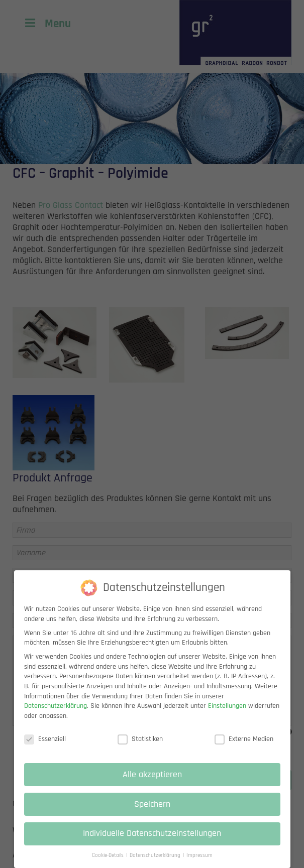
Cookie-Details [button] (109, 863)
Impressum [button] (199, 863)
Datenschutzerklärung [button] (156, 863)
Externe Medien (244, 746)
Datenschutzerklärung (56, 713)
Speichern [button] (152, 811)
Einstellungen (227, 713)
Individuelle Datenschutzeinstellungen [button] (152, 841)
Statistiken (140, 746)
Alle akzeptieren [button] (152, 782)
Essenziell (45, 746)
